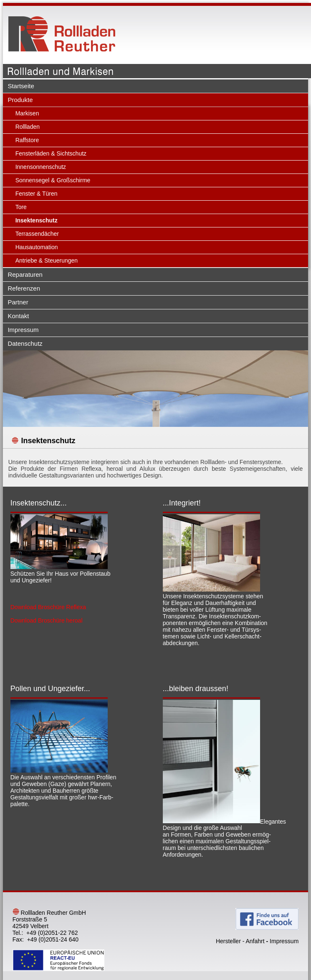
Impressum (23, 330)
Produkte (20, 100)
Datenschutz (25, 343)
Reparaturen (25, 274)
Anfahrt (255, 941)
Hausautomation (37, 247)
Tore (21, 207)
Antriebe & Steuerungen (47, 260)
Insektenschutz (37, 220)
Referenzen (24, 288)
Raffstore (27, 140)
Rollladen (28, 127)
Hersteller (228, 941)
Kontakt (18, 316)
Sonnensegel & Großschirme (53, 180)
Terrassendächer (37, 234)
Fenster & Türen (37, 194)
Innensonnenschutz (41, 167)
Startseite (21, 86)
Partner (18, 302)
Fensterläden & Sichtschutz (51, 153)
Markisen (27, 113)
